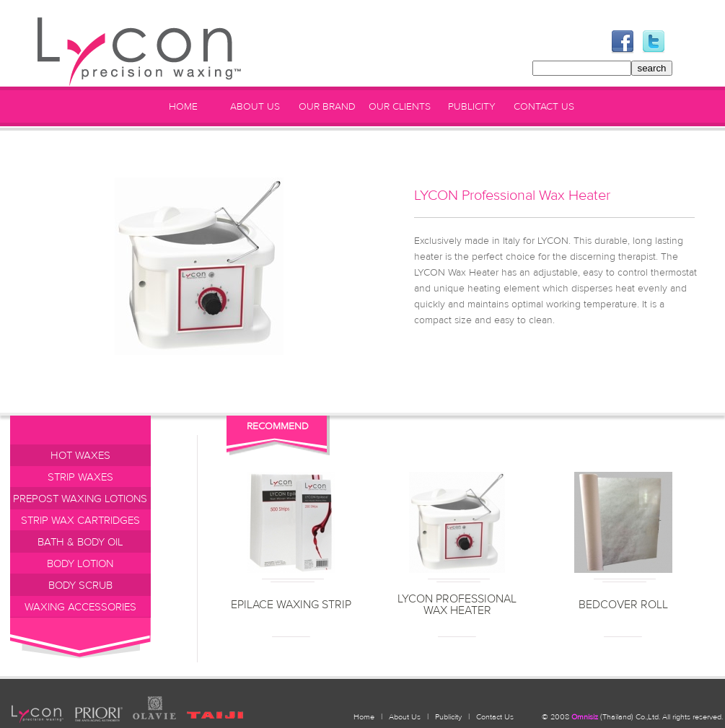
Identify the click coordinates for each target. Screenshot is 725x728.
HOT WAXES (80, 456)
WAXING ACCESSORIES (80, 607)
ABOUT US (255, 107)
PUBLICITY (472, 107)
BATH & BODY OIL (80, 542)
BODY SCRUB (80, 586)
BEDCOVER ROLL (623, 605)
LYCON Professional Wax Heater (457, 605)
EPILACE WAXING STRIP (291, 605)
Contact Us (495, 717)
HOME (183, 107)
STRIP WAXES (80, 477)
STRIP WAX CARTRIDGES (80, 521)
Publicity (448, 717)
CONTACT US (544, 107)
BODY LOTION (80, 564)
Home (364, 717)
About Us (405, 717)
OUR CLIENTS (400, 107)
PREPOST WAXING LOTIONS (80, 499)
